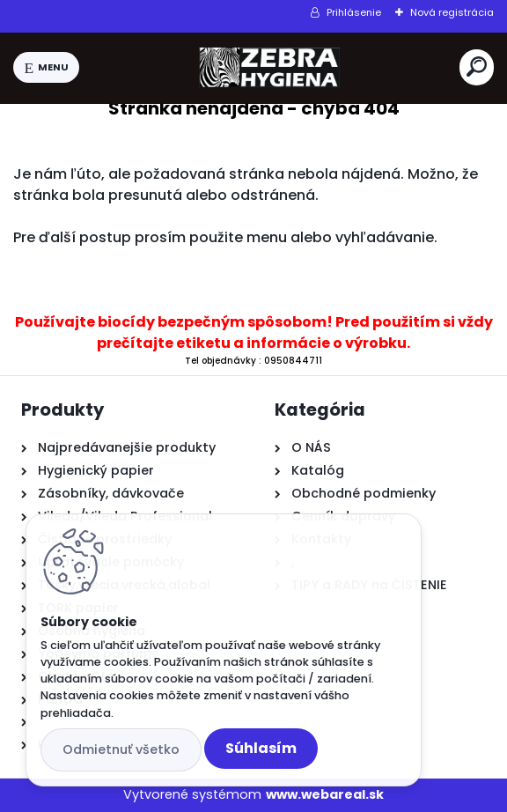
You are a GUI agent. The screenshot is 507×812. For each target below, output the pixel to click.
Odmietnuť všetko (121, 749)
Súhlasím (261, 748)
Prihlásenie (354, 12)
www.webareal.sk (325, 794)
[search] (477, 66)
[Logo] (269, 68)
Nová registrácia (452, 12)
